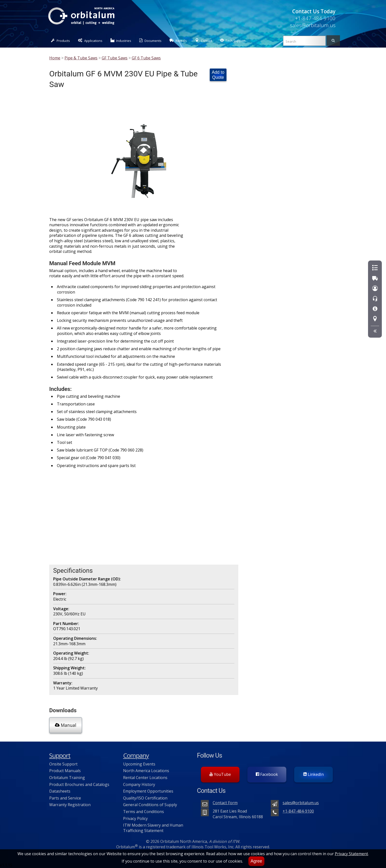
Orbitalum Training (67, 777)
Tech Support (233, 41)
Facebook (267, 774)
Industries (121, 41)
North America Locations (146, 770)
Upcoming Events (139, 764)
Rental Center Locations (145, 777)
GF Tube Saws (115, 58)
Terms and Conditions (144, 811)
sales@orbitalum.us (313, 25)
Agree (256, 861)
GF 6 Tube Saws (146, 58)
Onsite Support (63, 764)
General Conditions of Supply (150, 804)
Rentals (178, 41)
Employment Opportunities (148, 791)
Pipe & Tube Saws (81, 58)
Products (60, 41)
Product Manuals (65, 770)
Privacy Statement (351, 854)
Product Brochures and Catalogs (79, 784)
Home (55, 58)
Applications (90, 41)
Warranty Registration (70, 804)
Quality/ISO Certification (145, 798)
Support (60, 755)
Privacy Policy (135, 818)
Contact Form (225, 802)
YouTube (220, 774)
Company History (139, 784)
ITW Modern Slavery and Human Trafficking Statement (153, 828)
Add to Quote (218, 75)
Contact (204, 41)
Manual (66, 725)
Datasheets (60, 791)
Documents (150, 41)
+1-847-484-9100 (315, 18)
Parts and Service (65, 798)
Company (136, 755)
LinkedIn (314, 774)
